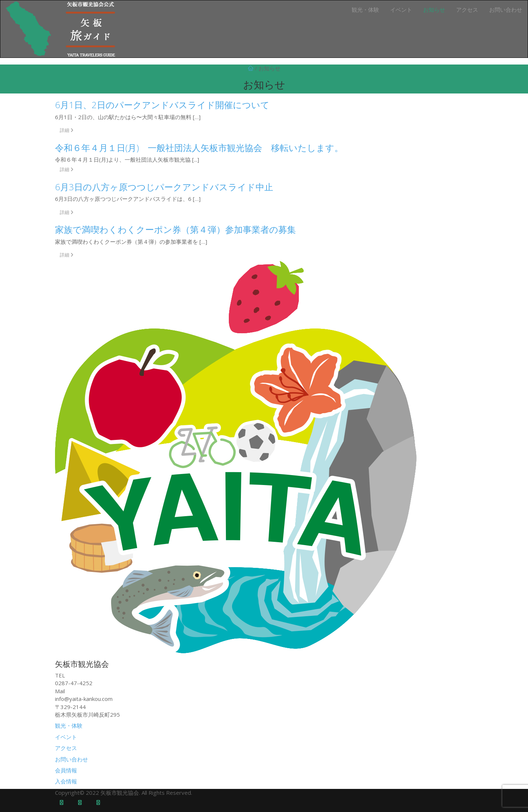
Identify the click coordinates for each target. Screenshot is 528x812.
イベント (401, 10)
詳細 (67, 130)
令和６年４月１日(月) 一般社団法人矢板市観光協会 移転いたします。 (199, 148)
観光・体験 (365, 10)
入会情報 (66, 781)
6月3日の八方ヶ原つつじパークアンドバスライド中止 (164, 187)
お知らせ (434, 10)
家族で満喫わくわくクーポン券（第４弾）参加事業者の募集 (175, 229)
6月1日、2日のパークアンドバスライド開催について (162, 105)
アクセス (467, 10)
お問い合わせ (506, 10)
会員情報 (66, 770)
